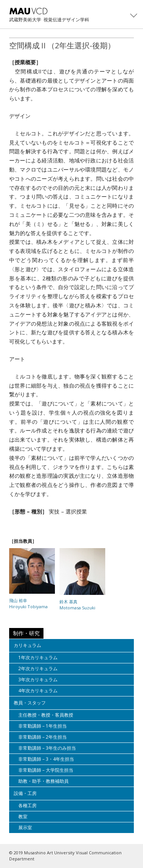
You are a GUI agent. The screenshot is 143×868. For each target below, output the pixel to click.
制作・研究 (26, 633)
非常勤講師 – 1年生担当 (43, 726)
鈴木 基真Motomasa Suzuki (77, 605)
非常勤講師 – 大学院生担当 (46, 770)
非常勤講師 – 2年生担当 (43, 737)
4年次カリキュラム (38, 691)
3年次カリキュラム (38, 680)
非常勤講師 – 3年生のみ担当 (47, 748)
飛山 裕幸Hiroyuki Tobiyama (28, 603)
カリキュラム (27, 645)
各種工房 (27, 805)
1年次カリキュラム (38, 657)
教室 (23, 816)
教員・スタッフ (30, 703)
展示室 (25, 827)
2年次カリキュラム (38, 668)
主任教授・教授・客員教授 (46, 715)
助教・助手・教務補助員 (43, 781)
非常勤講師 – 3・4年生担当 (46, 759)
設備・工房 (25, 793)
